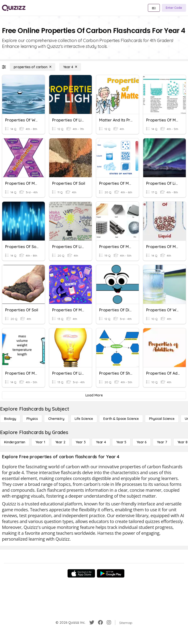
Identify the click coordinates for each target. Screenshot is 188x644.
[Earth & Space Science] (121, 419)
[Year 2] (60, 442)
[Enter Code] (174, 8)
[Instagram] (109, 622)
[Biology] (10, 419)
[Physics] (32, 419)
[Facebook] (100, 622)
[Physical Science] (162, 419)
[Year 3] (81, 442)
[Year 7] (162, 442)
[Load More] (94, 395)
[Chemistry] (56, 419)
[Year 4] (70, 67)
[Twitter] (92, 622)
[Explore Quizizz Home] (14, 8)
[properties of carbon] (33, 67)
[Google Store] (111, 573)
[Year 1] (40, 442)
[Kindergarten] (15, 442)
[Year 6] (142, 442)
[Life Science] (84, 419)
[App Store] (81, 573)
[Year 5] (121, 442)
